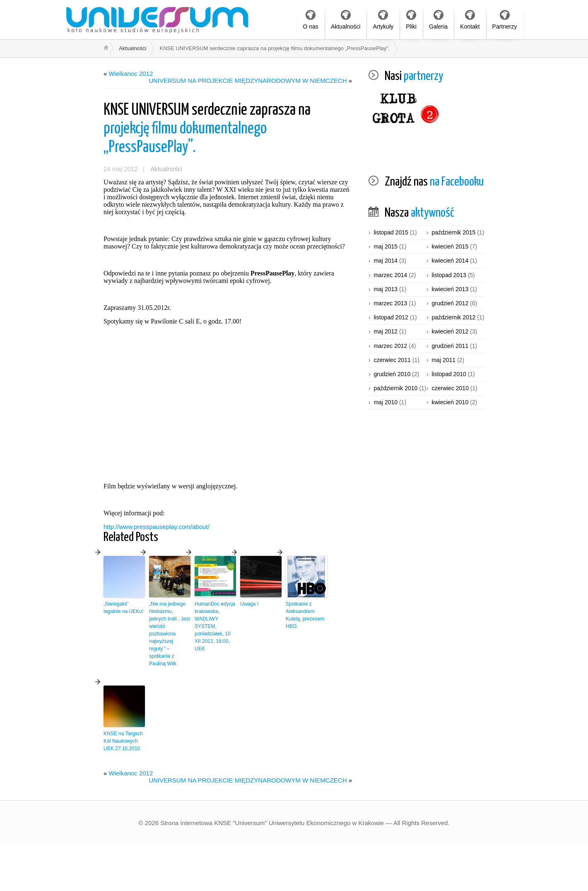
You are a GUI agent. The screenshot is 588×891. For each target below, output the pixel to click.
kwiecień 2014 (450, 261)
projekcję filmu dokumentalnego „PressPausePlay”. (207, 129)
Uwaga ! (249, 604)
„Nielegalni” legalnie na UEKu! (123, 608)
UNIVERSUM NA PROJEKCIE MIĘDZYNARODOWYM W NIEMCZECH (248, 81)
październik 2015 (453, 232)
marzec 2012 (390, 346)
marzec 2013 (390, 303)
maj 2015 (386, 246)
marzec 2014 (390, 275)
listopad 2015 (391, 232)
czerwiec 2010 (450, 388)
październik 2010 (395, 388)
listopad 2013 (449, 275)
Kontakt (470, 20)
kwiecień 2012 (450, 331)
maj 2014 (386, 261)
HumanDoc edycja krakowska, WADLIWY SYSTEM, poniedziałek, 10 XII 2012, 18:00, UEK (215, 626)
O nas (311, 20)
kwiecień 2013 (450, 289)
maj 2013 (386, 289)
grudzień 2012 (450, 303)
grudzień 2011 (450, 346)
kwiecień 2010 (450, 402)
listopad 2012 (391, 317)
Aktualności (346, 20)
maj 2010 (386, 402)
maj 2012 (386, 331)
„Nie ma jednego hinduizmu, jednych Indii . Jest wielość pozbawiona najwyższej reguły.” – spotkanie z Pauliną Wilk (170, 634)
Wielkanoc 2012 (131, 74)
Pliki (411, 20)
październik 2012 (453, 317)
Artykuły (383, 20)
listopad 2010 (449, 374)
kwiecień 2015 (450, 246)
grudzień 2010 (392, 374)
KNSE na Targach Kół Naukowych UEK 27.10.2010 (123, 741)
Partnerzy (505, 20)
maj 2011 (443, 360)
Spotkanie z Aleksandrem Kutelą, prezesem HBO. (305, 615)
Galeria (438, 20)
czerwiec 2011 (392, 360)
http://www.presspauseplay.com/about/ (157, 527)
